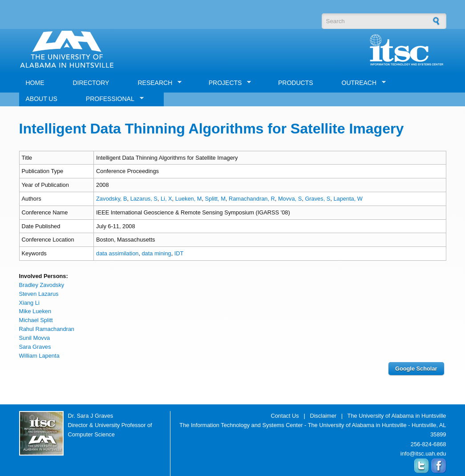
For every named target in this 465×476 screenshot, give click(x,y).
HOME (35, 83)
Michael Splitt (36, 320)
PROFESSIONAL (111, 99)
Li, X (166, 199)
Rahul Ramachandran (47, 329)
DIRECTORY (91, 83)
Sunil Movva (35, 338)
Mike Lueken (35, 311)
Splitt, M (215, 199)
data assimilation (117, 253)
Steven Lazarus (39, 294)
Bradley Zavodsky (42, 285)
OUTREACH (361, 83)
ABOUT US (42, 99)
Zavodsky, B (111, 199)
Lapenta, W (348, 199)
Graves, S (317, 199)
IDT (179, 253)
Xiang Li (29, 303)
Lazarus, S (144, 199)
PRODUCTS (296, 83)
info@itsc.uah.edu (423, 454)
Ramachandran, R (252, 199)
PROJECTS (227, 83)
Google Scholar (416, 369)
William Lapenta (39, 356)
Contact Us (285, 416)
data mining (157, 253)
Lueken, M (189, 199)
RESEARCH (156, 83)
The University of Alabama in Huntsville (397, 416)
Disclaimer (323, 416)
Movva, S (290, 199)
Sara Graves (35, 347)
